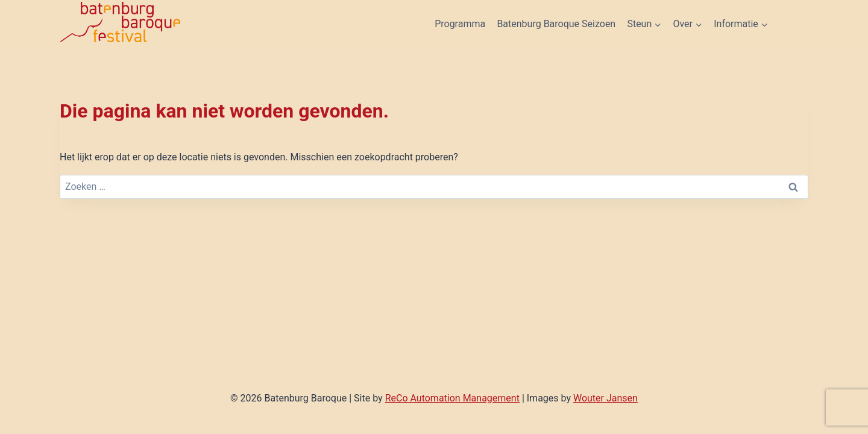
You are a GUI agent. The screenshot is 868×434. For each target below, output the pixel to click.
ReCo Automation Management (452, 398)
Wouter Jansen (605, 398)
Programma (460, 24)
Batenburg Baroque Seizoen (556, 24)
